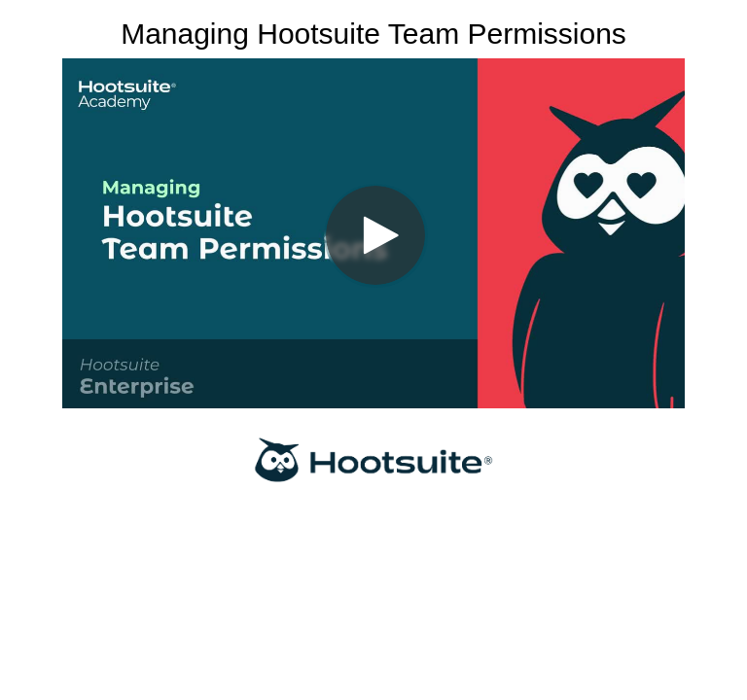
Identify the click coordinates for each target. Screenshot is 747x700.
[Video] (373, 233)
